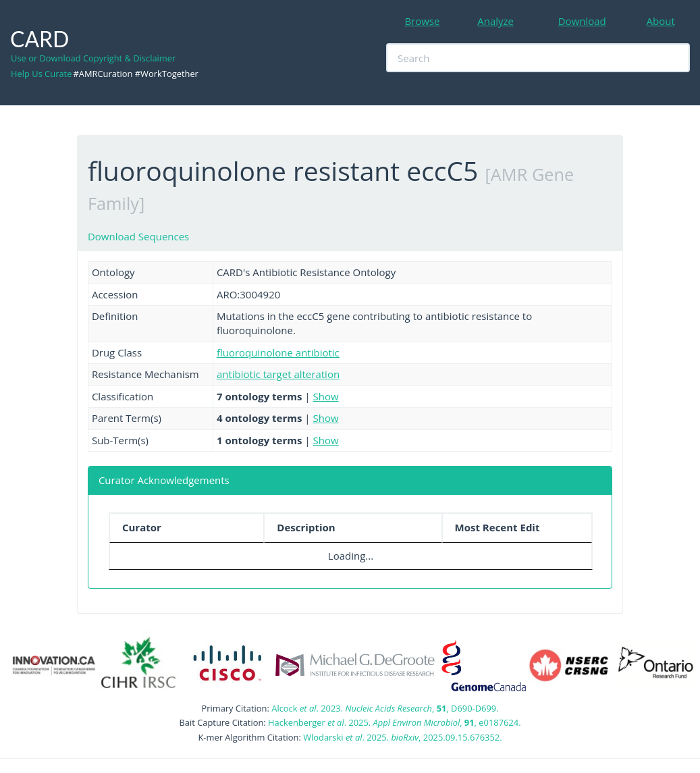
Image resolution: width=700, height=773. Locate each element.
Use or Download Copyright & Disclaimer (93, 58)
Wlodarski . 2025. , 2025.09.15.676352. (402, 737)
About (661, 21)
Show (326, 396)
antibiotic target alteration (278, 374)
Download (582, 21)
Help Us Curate (41, 74)
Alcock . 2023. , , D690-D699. (385, 708)
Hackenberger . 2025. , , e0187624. (394, 722)
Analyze (495, 21)
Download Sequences (138, 236)
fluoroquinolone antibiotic (278, 352)
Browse (422, 21)
